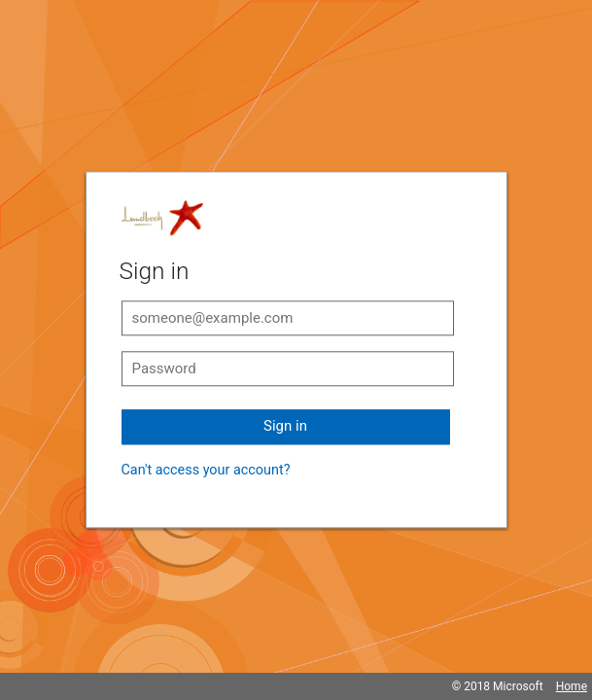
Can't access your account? (206, 470)
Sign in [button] (285, 426)
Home (572, 686)
